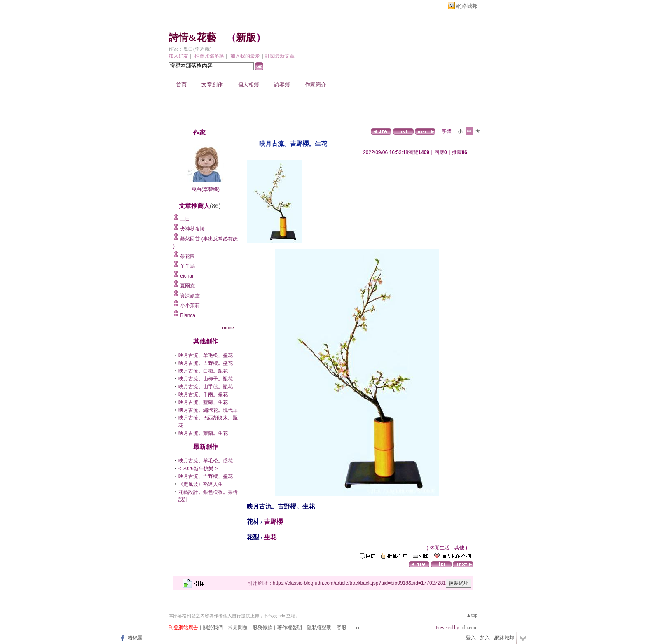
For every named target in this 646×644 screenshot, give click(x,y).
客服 (342, 628)
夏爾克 (187, 286)
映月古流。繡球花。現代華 (208, 410)
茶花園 (187, 256)
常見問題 (238, 628)
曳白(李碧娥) (206, 189)
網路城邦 (467, 6)
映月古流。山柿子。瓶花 (206, 379)
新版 (246, 37)
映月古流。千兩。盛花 (203, 394)
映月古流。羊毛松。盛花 (206, 355)
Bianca (188, 315)
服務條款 (262, 628)
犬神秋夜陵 (192, 229)
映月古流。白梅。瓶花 (203, 371)
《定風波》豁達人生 (201, 484)
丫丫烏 (187, 266)
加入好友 (178, 56)
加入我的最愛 (245, 56)
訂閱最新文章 (280, 56)
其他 (459, 548)
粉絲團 (135, 638)
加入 (485, 638)
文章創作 (212, 85)
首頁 (181, 85)
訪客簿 (282, 85)
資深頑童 (190, 296)
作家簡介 (316, 85)
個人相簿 (248, 85)
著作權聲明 (290, 628)
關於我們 (213, 628)
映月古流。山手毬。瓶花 (206, 387)
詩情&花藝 (192, 37)
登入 (471, 638)
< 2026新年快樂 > (198, 469)
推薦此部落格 (209, 56)
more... (230, 328)
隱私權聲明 (319, 628)
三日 (185, 219)
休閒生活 (440, 548)
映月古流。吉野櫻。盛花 (206, 363)
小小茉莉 (190, 306)
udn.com (469, 628)
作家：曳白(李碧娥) (190, 49)
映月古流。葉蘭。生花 (203, 433)
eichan (187, 276)
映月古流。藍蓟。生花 (203, 402)
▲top (472, 615)
